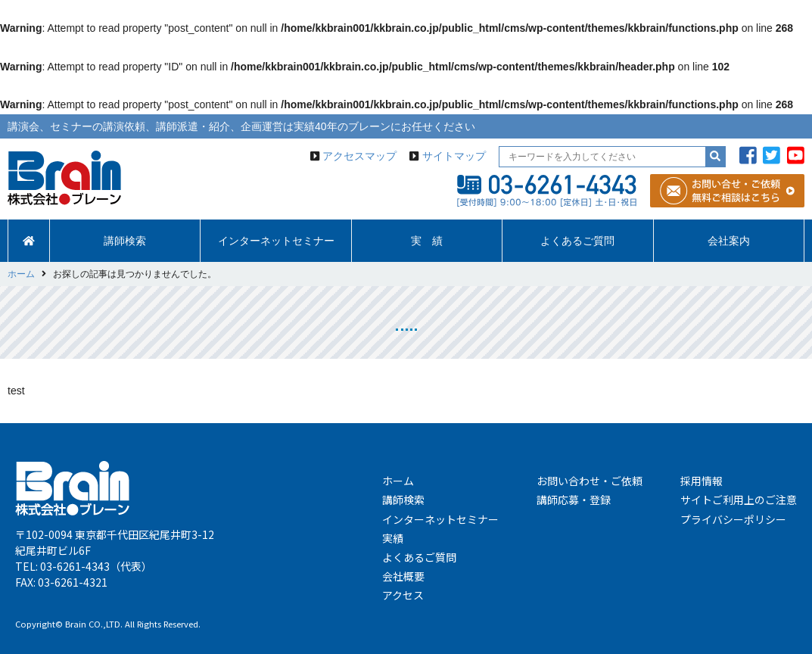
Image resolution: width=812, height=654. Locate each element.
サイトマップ (454, 156)
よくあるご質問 (577, 241)
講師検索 (125, 241)
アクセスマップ (359, 156)
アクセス (403, 595)
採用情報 (702, 481)
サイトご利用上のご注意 (739, 500)
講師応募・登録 (574, 500)
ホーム (398, 481)
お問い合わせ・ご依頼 (590, 481)
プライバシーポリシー (733, 519)
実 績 (427, 241)
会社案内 (729, 241)
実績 (393, 538)
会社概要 (403, 576)
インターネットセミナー (276, 241)
